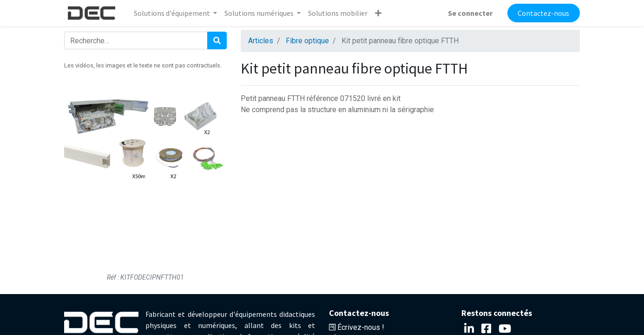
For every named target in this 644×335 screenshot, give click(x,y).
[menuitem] (338, 13)
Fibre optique (307, 41)
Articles (261, 41)
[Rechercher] (217, 40)
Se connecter (470, 13)
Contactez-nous (543, 13)
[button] (378, 13)
